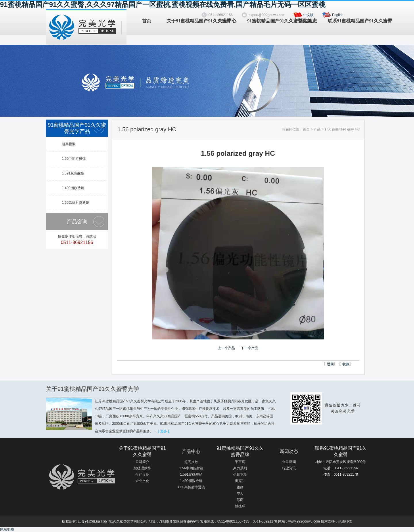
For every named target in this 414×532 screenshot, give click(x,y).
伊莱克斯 (240, 475)
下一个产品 (250, 348)
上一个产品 (226, 348)
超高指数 (69, 144)
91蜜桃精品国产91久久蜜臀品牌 (267, 21)
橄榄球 (240, 506)
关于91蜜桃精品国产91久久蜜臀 (187, 21)
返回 (330, 364)
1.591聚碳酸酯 (73, 173)
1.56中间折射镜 (74, 159)
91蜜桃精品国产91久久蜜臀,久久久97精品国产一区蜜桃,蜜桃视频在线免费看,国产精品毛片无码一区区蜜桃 (163, 4)
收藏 (346, 364)
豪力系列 (240, 468)
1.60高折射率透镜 (75, 203)
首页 (147, 21)
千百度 (240, 462)
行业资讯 (289, 468)
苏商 (240, 500)
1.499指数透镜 (73, 188)
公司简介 (142, 462)
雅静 (240, 487)
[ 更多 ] (164, 431)
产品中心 (227, 21)
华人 (240, 493)
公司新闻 (289, 462)
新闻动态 (308, 21)
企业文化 (142, 481)
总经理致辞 (142, 468)
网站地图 (7, 529)
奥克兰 (240, 481)
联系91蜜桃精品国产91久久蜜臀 (348, 21)
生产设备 (142, 475)
